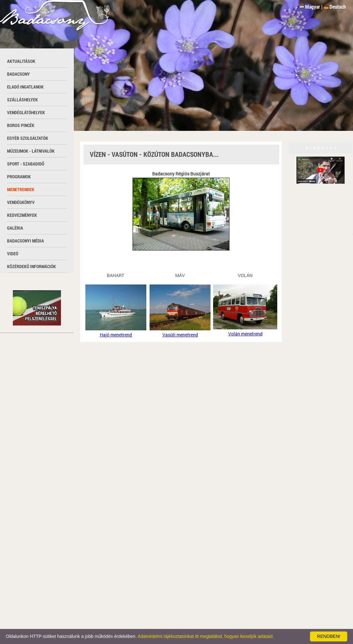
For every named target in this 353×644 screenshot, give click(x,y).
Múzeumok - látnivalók (31, 151)
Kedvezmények (22, 215)
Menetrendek (21, 189)
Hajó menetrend (116, 335)
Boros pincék (21, 125)
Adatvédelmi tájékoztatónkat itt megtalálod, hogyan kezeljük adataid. (206, 636)
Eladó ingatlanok (25, 87)
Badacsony (18, 74)
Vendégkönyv (21, 202)
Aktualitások (21, 61)
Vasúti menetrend (180, 335)
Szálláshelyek (22, 100)
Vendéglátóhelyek (26, 112)
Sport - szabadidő (26, 164)
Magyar (313, 7)
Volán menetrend (245, 334)
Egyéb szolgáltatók (28, 138)
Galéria (15, 228)
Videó (13, 254)
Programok (19, 177)
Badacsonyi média (26, 241)
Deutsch (338, 7)
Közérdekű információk (31, 266)
